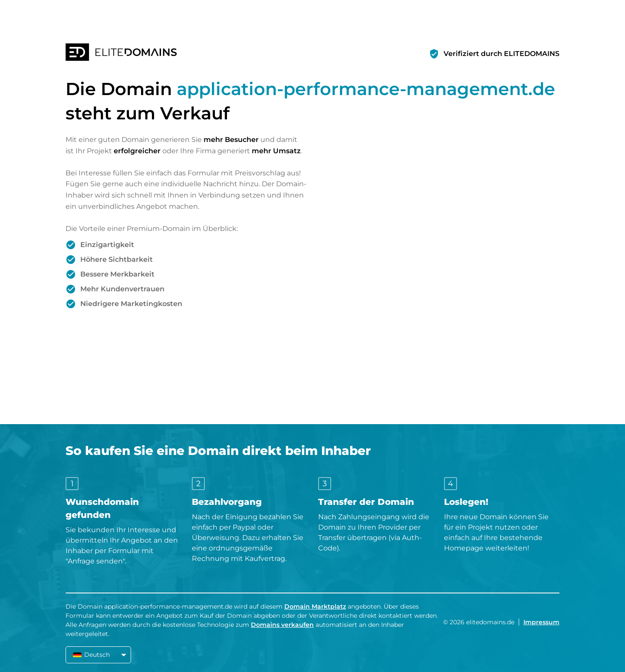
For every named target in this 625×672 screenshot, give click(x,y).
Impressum (541, 622)
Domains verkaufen (282, 625)
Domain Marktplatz (315, 606)
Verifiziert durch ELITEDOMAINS (502, 54)
